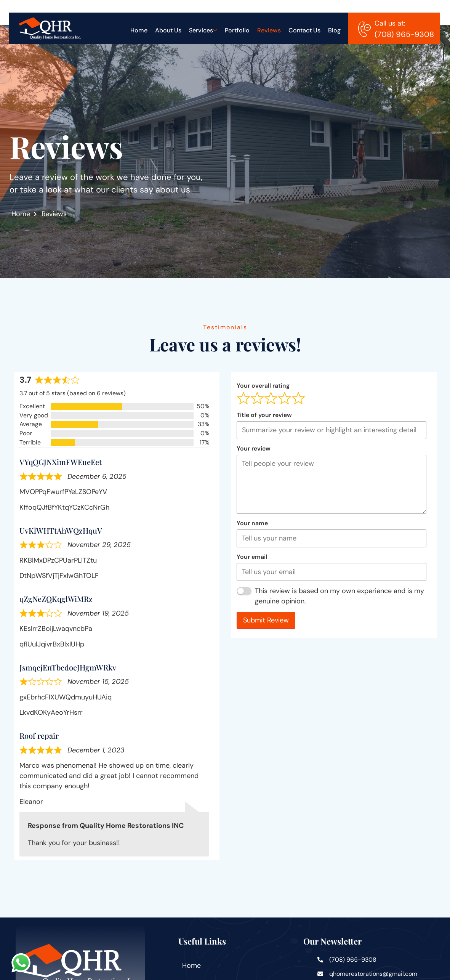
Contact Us (304, 30)
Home (139, 30)
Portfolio (237, 30)
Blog (334, 30)
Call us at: (390, 23)
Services (203, 30)
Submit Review (273, 620)
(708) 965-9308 (404, 34)
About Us (168, 30)
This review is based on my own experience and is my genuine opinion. (347, 596)
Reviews (269, 30)
